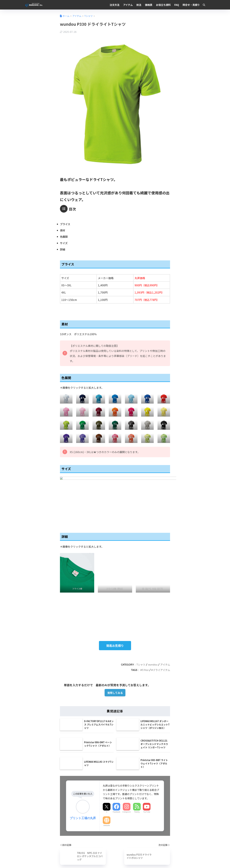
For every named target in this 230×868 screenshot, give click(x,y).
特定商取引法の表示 (145, 859)
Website (107, 795)
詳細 (63, 249)
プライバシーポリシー (169, 859)
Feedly (137, 781)
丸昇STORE (96, 859)
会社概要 (55, 859)
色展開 (64, 237)
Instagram (127, 781)
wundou (153, 634)
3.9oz (145, 639)
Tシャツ (141, 634)
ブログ (84, 859)
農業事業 (67, 859)
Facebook (116, 781)
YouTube (147, 781)
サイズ (64, 243)
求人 (76, 859)
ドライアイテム (161, 639)
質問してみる (115, 662)
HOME (115, 852)
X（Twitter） (125, 859)
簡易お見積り (115, 615)
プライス (65, 224)
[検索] (202, 5)
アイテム (165, 634)
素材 (63, 230)
